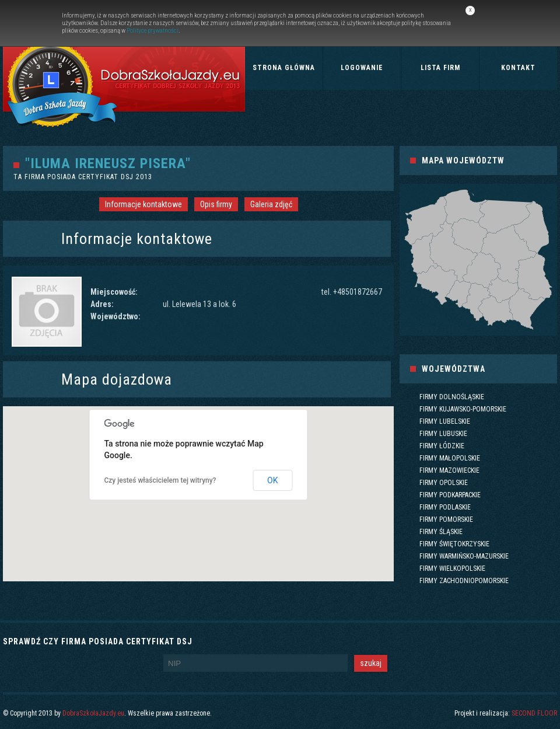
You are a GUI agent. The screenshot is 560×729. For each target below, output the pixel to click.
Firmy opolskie (444, 483)
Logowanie (362, 68)
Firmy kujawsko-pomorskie (463, 409)
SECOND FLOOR (534, 713)
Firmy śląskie (441, 532)
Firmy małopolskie (450, 458)
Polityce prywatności (153, 31)
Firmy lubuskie (443, 434)
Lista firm (440, 68)
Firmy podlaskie (445, 507)
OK (272, 480)
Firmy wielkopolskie (452, 568)
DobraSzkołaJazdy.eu (93, 713)
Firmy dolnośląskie (452, 397)
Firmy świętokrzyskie (454, 544)
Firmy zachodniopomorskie (464, 581)
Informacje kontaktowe (143, 204)
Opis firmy (216, 204)
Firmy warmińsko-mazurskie (464, 556)
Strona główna (284, 68)
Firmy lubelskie (445, 421)
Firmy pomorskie (446, 519)
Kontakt (518, 68)
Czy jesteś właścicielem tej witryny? (160, 480)
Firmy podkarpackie (450, 495)
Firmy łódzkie (442, 446)
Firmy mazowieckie (449, 470)
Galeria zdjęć (271, 204)
